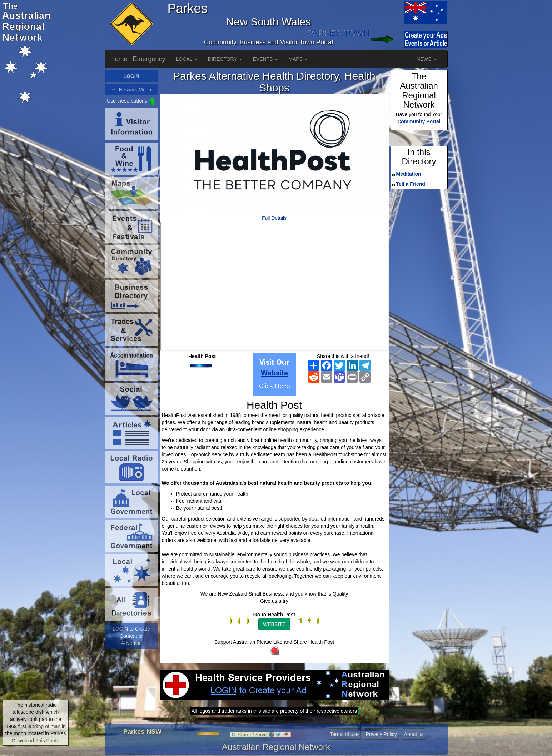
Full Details (274, 218)
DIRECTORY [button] (225, 59)
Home (119, 59)
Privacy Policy (381, 734)
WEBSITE (274, 624)
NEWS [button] (427, 59)
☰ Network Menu (131, 90)
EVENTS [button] (265, 59)
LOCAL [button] (187, 59)
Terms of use (344, 734)
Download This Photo (36, 741)
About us (414, 734)
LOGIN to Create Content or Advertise (131, 636)
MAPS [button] (298, 59)
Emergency (149, 59)
